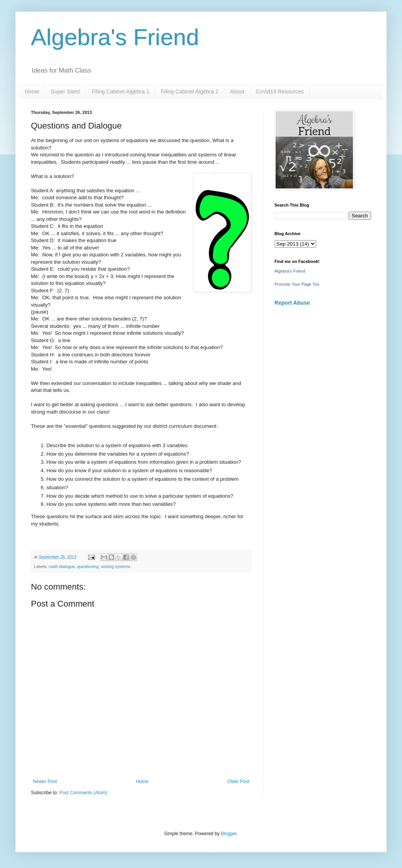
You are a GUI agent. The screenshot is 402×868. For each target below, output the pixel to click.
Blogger (229, 834)
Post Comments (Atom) (83, 793)
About (237, 92)
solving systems (116, 566)
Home (32, 92)
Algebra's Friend (115, 37)
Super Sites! (65, 92)
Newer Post (45, 782)
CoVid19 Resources (280, 92)
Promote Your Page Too (297, 284)
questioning (88, 566)
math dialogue (62, 566)
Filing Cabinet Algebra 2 (190, 92)
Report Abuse (292, 303)
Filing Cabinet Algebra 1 (121, 92)
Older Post (238, 782)
